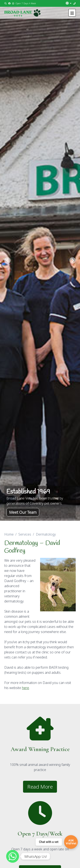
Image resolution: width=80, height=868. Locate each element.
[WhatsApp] (13, 856)
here (25, 688)
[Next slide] (73, 260)
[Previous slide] (7, 260)
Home (9, 534)
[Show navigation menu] (72, 13)
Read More (40, 787)
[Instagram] (13, 4)
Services (25, 534)
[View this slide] (40, 260)
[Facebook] (9, 4)
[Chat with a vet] (57, 842)
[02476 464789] (75, 4)
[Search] (6, 4)
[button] (69, 3)
